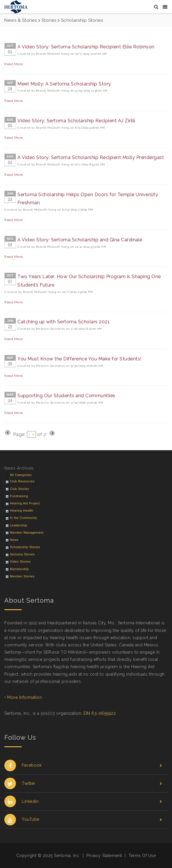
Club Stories (19, 489)
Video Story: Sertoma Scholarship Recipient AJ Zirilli (76, 121)
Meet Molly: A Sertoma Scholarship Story (64, 84)
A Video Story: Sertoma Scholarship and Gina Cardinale (80, 240)
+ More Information (23, 697)
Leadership (18, 525)
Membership (19, 569)
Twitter (83, 784)
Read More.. (15, 64)
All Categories (21, 475)
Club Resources (22, 481)
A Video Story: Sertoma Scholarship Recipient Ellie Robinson (86, 47)
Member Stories (22, 576)
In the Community (23, 518)
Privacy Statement (104, 856)
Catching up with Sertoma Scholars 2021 (64, 322)
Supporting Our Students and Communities (66, 396)
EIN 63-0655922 (100, 713)
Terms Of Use (142, 856)
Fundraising (19, 496)
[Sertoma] (16, 7)
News (14, 540)
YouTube (83, 819)
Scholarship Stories (25, 547)
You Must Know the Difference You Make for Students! (79, 359)
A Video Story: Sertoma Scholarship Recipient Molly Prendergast (91, 157)
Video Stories (20, 561)
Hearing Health (21, 510)
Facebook (83, 765)
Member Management (27, 533)
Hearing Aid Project (25, 503)
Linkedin (83, 802)
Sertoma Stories (22, 554)
